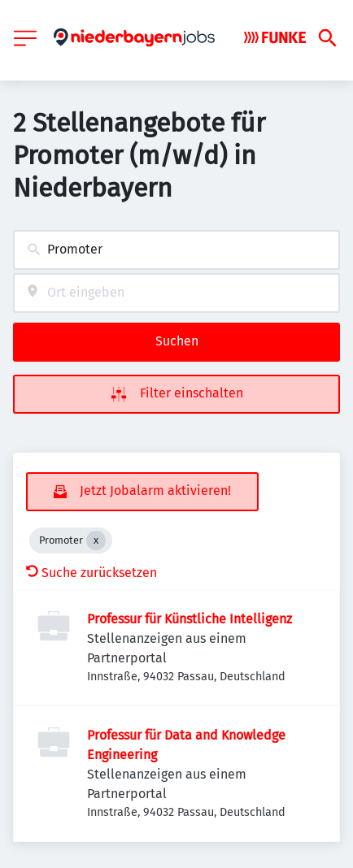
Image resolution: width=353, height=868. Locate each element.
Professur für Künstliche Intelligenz (190, 619)
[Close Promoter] (96, 540)
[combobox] (176, 250)
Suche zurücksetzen (92, 573)
